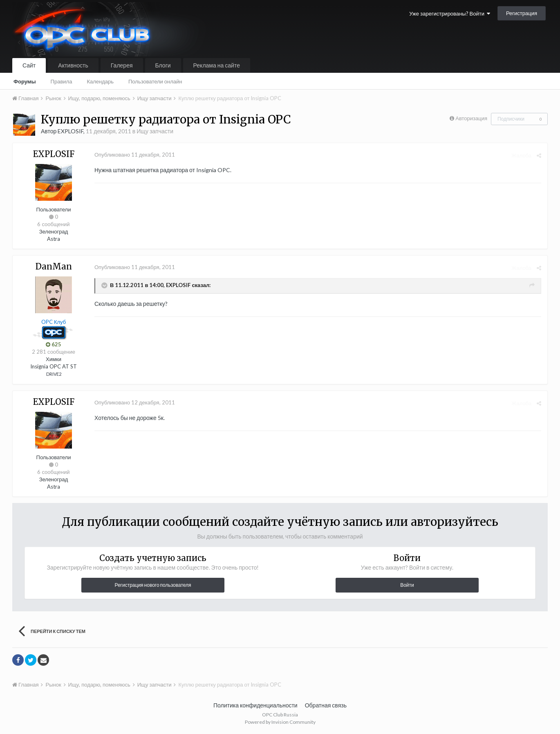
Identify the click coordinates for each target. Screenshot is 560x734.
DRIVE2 (54, 374)
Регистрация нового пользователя (153, 585)
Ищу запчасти (155, 131)
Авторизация (471, 118)
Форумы (25, 81)
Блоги (163, 65)
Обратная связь (326, 705)
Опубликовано (135, 155)
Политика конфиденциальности (255, 705)
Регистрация (522, 13)
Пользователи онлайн (155, 81)
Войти (407, 585)
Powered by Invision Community (280, 722)
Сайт (29, 65)
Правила (62, 81)
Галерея (122, 65)
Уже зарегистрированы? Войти (450, 13)
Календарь (100, 81)
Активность (73, 65)
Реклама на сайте (217, 65)
